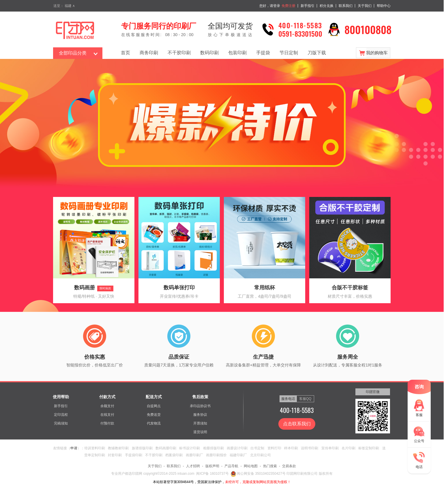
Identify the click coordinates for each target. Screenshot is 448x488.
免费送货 (154, 415)
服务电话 (288, 399)
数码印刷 (209, 53)
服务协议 (200, 415)
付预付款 (107, 423)
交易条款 (289, 466)
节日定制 (289, 53)
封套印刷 (115, 455)
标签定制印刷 (369, 448)
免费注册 (288, 6)
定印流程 (61, 415)
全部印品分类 (73, 53)
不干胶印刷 (179, 53)
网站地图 (251, 466)
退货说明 (200, 432)
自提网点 (154, 406)
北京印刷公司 (260, 455)
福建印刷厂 (238, 455)
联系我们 (346, 6)
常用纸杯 (265, 288)
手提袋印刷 (134, 455)
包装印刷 (237, 53)
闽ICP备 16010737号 (212, 474)
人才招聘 (193, 466)
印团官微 (373, 392)
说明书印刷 (310, 448)
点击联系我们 (297, 424)
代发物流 (154, 423)
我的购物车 (377, 53)
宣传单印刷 (330, 448)
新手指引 (308, 6)
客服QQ (305, 399)
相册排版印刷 (213, 448)
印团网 (137, 474)
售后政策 (200, 397)
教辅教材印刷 (118, 448)
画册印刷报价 (216, 455)
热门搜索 (270, 466)
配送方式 (154, 397)
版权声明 (212, 466)
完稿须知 (61, 423)
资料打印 (274, 448)
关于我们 (365, 6)
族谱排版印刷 (142, 448)
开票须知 (200, 423)
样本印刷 (291, 448)
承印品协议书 (200, 406)
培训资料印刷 (95, 448)
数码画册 (85, 288)
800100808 (368, 29)
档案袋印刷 (174, 455)
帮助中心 (384, 6)
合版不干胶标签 (350, 288)
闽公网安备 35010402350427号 (258, 474)
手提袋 (263, 53)
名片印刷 (348, 448)
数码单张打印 (179, 288)
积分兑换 (327, 6)
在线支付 (107, 415)
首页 (125, 53)
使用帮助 (61, 397)
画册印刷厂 (194, 455)
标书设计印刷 (190, 448)
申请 (74, 448)
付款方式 (107, 397)
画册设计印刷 (237, 448)
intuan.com (186, 474)
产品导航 (231, 466)
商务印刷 (149, 53)
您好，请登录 (270, 6)
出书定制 (257, 448)
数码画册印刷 (166, 448)
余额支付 (107, 406)
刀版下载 (317, 53)
